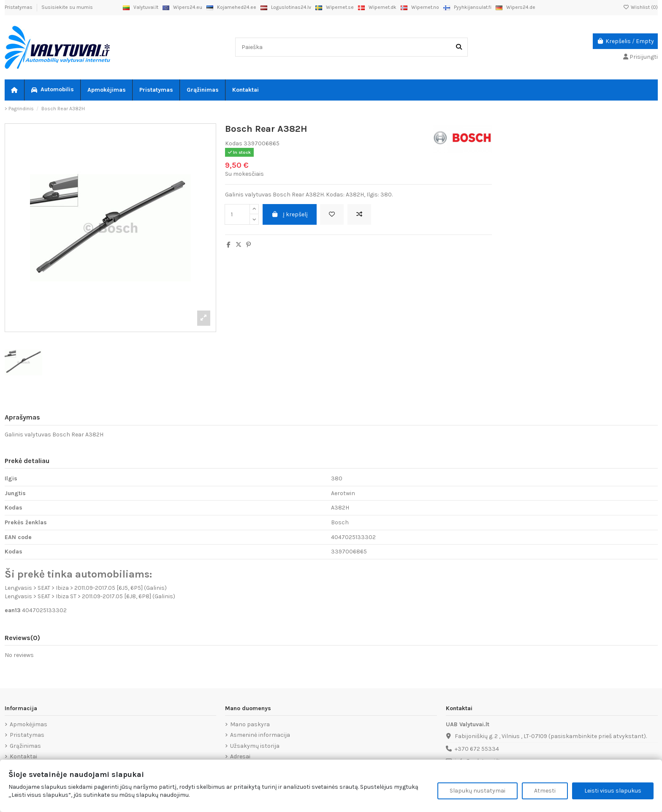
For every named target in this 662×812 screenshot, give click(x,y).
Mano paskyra (250, 724)
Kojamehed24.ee (231, 7)
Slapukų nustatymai (478, 791)
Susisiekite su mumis (67, 7)
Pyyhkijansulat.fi (467, 7)
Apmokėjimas (28, 724)
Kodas (234, 143)
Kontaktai (23, 756)
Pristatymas (19, 7)
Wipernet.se (335, 7)
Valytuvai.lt (141, 7)
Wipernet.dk (377, 7)
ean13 (13, 610)
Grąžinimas (25, 746)
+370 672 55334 (477, 749)
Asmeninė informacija (260, 735)
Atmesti (545, 791)
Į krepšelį (290, 214)
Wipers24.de (515, 7)
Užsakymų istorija (255, 746)
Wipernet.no (420, 7)
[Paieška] (459, 47)
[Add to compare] (359, 214)
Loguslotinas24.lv (286, 7)
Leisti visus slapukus (613, 791)
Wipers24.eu (182, 7)
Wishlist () (640, 7)
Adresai (240, 756)
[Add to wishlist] (332, 214)
